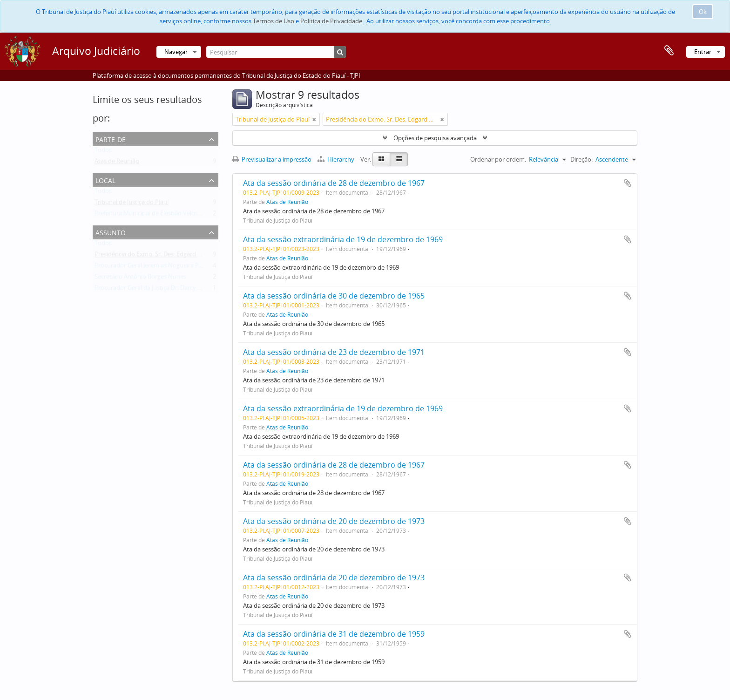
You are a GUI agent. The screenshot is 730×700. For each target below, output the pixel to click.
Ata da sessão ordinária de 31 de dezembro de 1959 (334, 634)
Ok (703, 12)
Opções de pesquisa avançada (435, 138)
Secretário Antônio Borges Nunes (140, 279)
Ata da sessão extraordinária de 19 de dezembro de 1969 (343, 239)
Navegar (176, 52)
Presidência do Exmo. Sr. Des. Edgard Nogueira (159, 256)
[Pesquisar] (276, 52)
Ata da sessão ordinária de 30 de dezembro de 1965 (334, 296)
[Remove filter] (314, 119)
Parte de (111, 139)
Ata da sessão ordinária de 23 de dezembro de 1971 (334, 352)
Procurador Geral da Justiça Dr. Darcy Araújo (155, 290)
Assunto (111, 232)
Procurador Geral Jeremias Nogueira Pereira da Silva (166, 267)
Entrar (703, 52)
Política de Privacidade (331, 21)
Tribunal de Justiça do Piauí (132, 204)
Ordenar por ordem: (498, 159)
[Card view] (381, 159)
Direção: (581, 159)
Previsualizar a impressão (272, 159)
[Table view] (399, 159)
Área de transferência (669, 51)
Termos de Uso (274, 21)
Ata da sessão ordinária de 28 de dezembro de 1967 (334, 183)
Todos (103, 152)
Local (105, 180)
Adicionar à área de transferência (628, 183)
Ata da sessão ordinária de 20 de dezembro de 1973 (334, 521)
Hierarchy (337, 159)
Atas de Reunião (117, 163)
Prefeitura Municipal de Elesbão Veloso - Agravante (165, 215)
